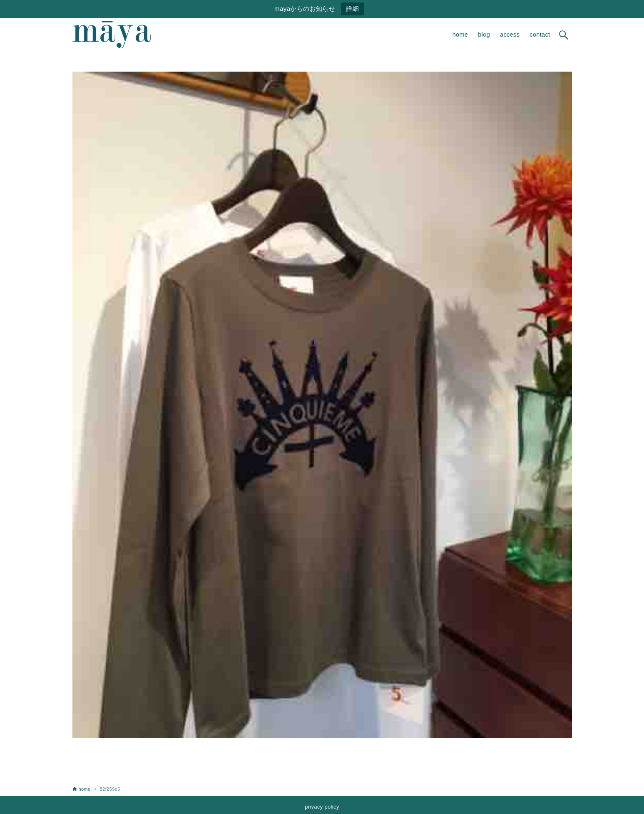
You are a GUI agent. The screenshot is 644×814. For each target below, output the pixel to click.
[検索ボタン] (564, 35)
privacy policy (322, 807)
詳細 (352, 9)
